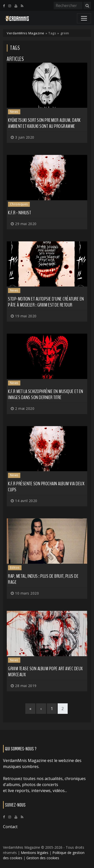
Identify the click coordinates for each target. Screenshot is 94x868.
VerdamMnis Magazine (26, 33)
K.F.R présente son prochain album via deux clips (46, 487)
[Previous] (41, 709)
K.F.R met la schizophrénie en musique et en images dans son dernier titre (46, 394)
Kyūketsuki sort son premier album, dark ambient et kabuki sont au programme (44, 123)
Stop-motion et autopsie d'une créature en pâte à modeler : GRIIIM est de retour (46, 302)
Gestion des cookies (43, 858)
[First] (30, 709)
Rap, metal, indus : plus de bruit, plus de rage (43, 579)
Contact (10, 827)
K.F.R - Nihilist (19, 213)
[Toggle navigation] (84, 18)
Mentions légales (35, 853)
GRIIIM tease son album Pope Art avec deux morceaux (45, 672)
